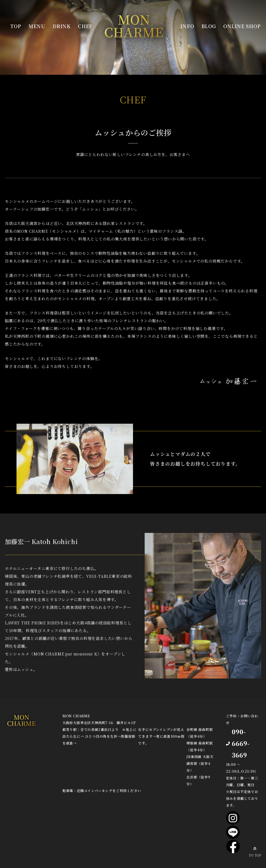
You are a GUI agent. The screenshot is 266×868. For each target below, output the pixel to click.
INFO (187, 26)
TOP (16, 26)
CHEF (85, 26)
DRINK (62, 26)
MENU (37, 26)
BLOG (209, 26)
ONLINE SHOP (242, 26)
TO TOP (255, 851)
